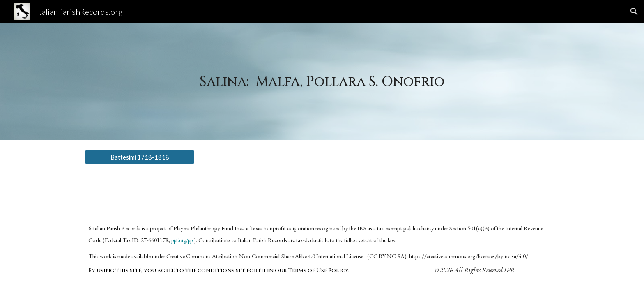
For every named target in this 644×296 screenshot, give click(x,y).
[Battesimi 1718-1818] (140, 157)
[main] (322, 81)
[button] (634, 12)
